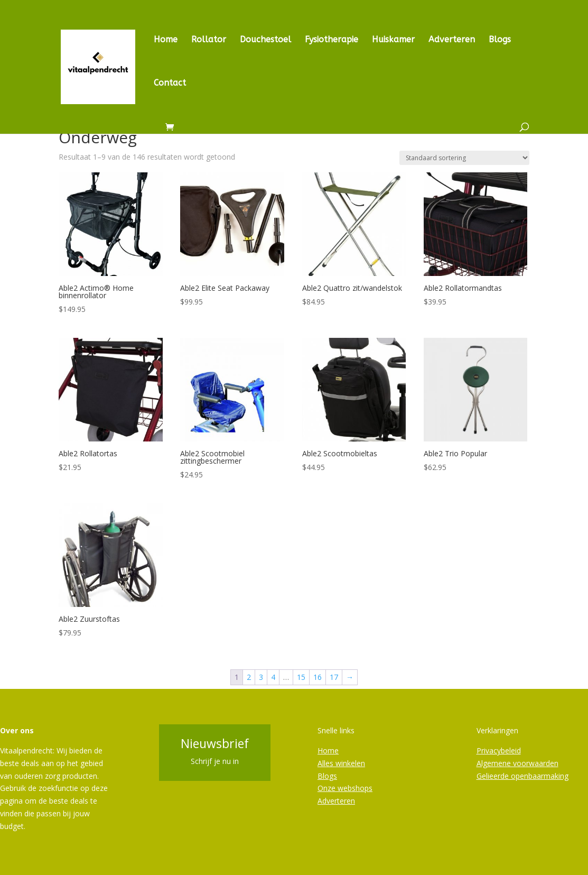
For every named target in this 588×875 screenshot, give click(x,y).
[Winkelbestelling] (464, 158)
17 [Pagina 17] (334, 677)
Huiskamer (393, 40)
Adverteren (452, 40)
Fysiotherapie (332, 40)
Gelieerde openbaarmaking (522, 776)
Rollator (209, 40)
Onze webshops (345, 788)
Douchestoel (265, 40)
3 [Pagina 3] (261, 677)
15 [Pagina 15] (301, 677)
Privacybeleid (499, 750)
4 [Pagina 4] (273, 677)
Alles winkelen (341, 763)
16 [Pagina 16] (318, 677)
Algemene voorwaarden (517, 763)
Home (166, 40)
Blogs (500, 40)
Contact (170, 84)
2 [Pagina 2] (249, 677)
